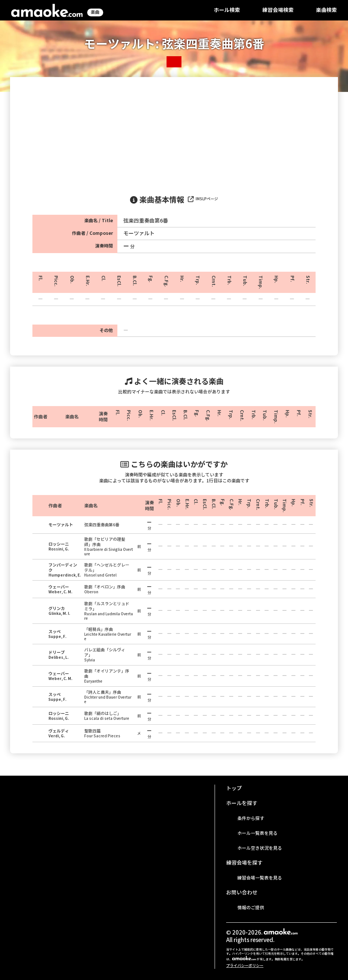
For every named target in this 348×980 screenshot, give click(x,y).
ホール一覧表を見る (257, 833)
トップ (234, 788)
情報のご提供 (251, 908)
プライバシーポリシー (245, 966)
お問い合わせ (242, 893)
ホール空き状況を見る (260, 848)
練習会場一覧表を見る (260, 878)
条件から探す (251, 818)
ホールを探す (242, 803)
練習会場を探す (244, 863)
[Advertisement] (174, 133)
